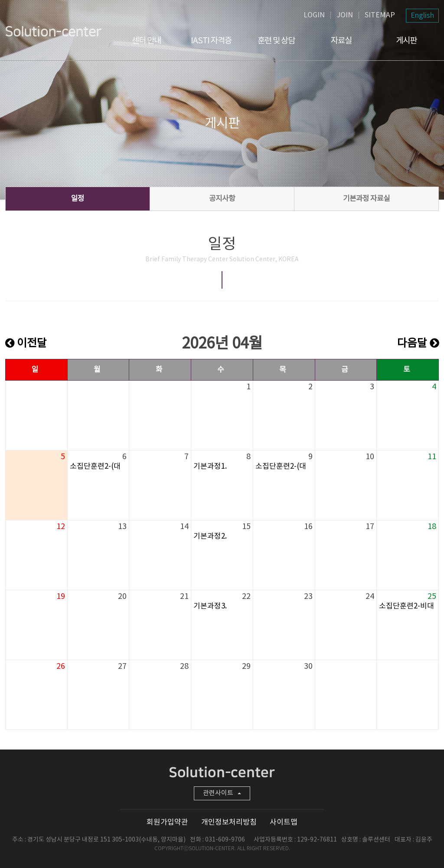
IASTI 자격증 (211, 41)
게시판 (406, 41)
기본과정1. (210, 467)
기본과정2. (210, 536)
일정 (78, 199)
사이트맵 (284, 822)
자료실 (341, 41)
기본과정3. (210, 606)
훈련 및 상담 (276, 41)
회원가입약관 (167, 822)
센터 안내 (146, 41)
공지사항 (222, 199)
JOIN (345, 15)
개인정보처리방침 (229, 822)
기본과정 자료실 (366, 199)
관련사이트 (222, 793)
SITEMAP (380, 15)
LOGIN (314, 15)
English (422, 16)
